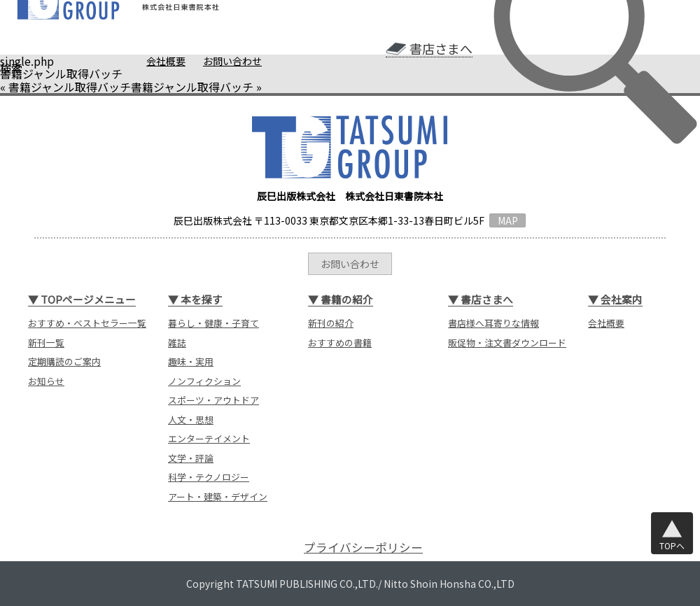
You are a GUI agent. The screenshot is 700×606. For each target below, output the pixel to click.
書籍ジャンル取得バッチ (70, 87)
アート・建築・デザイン (218, 496)
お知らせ (46, 381)
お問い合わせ (232, 61)
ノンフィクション (204, 381)
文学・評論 (191, 458)
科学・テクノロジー (209, 477)
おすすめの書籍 (340, 343)
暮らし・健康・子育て (213, 323)
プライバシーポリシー (363, 548)
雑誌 (177, 343)
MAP (508, 220)
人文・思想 (191, 420)
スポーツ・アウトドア (213, 400)
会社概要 (166, 61)
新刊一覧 (46, 343)
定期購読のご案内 (64, 361)
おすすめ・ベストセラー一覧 (87, 323)
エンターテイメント (209, 438)
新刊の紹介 (331, 323)
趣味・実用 (191, 361)
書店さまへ (441, 49)
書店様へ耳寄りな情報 (493, 323)
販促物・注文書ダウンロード (507, 343)
